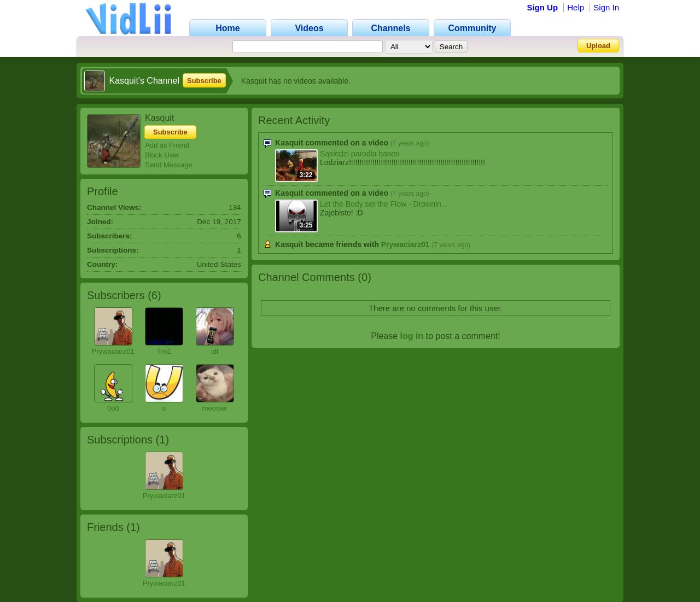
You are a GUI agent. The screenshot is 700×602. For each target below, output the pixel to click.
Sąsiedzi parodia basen (360, 154)
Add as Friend (167, 145)
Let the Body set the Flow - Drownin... (384, 204)
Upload (598, 46)
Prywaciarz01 (113, 351)
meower (215, 408)
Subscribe (204, 81)
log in (412, 336)
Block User (162, 155)
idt (215, 351)
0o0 (113, 408)
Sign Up (542, 7)
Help (576, 7)
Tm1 (164, 351)
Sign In (606, 7)
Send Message (169, 165)
